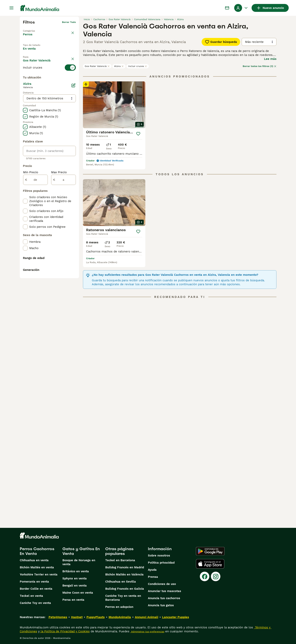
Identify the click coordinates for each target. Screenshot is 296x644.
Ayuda (152, 570)
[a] (63, 271)
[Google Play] (210, 551)
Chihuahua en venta (34, 560)
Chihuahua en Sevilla (121, 582)
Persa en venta (73, 600)
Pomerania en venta (34, 582)
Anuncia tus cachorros (164, 598)
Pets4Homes (58, 617)
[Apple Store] (210, 564)
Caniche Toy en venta (35, 603)
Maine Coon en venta (78, 593)
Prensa (153, 577)
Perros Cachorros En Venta (37, 551)
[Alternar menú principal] (11, 8)
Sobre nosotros (159, 555)
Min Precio (31, 263)
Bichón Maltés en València (124, 574)
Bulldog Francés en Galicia (125, 589)
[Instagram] (216, 576)
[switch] (49, 78)
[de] (35, 271)
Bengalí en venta (75, 586)
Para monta (35, 61)
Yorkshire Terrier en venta (39, 574)
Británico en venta (76, 571)
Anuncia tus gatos (161, 605)
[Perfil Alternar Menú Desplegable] (241, 8)
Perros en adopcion (119, 607)
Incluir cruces (138, 66)
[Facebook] (205, 576)
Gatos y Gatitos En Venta (81, 551)
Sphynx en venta (75, 578)
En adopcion (56, 52)
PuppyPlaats (96, 617)
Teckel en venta (31, 596)
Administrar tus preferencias (147, 632)
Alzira (119, 66)
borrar (72, 71)
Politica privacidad (161, 563)
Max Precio (59, 263)
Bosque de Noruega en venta (79, 562)
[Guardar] (138, 134)
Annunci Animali (147, 617)
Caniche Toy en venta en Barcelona (123, 598)
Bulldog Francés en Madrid (125, 567)
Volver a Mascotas (34, 28)
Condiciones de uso (162, 584)
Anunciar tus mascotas (164, 591)
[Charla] (227, 8)
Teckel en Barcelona (120, 560)
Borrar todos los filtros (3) (260, 66)
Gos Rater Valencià (97, 66)
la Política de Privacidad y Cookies (65, 631)
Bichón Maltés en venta (37, 567)
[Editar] (73, 176)
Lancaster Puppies (176, 617)
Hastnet (77, 617)
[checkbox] (25, 98)
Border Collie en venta (36, 589)
